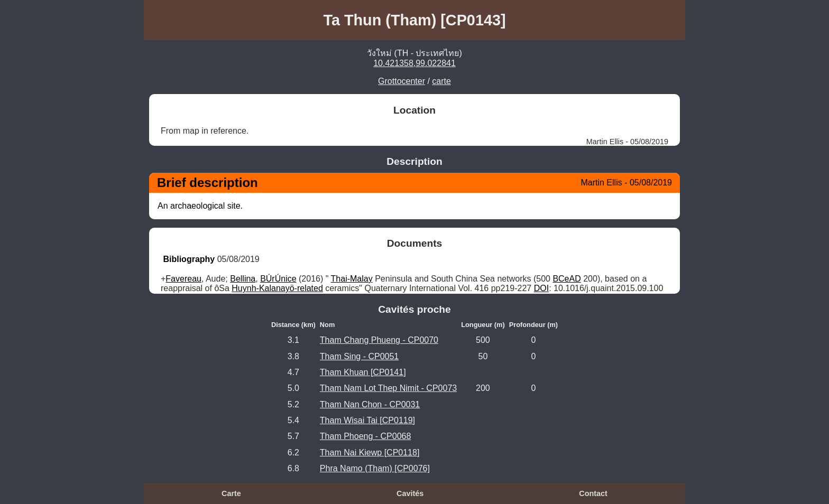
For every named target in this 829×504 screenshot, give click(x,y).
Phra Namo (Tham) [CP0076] (375, 468)
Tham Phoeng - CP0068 (366, 436)
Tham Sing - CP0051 (359, 356)
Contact (593, 493)
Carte (231, 493)
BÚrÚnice (278, 279)
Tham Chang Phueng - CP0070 (379, 340)
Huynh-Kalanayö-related (277, 288)
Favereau (183, 279)
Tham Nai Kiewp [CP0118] (370, 452)
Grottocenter (402, 81)
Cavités (410, 493)
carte (441, 81)
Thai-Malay (352, 279)
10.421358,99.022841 (414, 63)
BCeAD (567, 279)
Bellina (243, 279)
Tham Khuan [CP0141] (363, 372)
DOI (541, 288)
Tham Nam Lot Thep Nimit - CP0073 (388, 388)
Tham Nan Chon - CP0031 (370, 404)
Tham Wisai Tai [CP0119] (367, 420)
